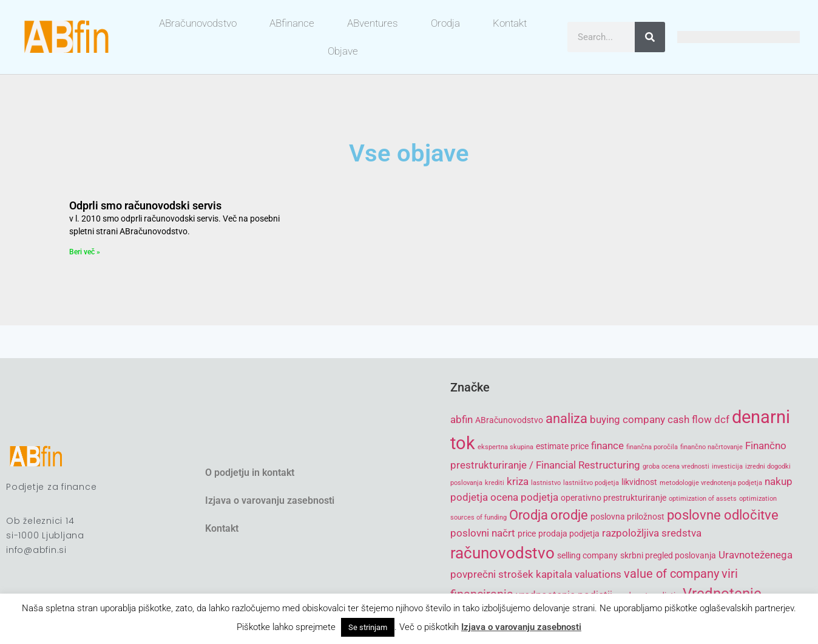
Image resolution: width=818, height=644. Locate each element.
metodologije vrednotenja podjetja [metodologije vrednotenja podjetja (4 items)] (711, 483)
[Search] (650, 37)
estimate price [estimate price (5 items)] (562, 446)
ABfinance (292, 23)
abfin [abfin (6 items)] (461, 419)
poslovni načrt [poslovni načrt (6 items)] (483, 533)
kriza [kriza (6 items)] (518, 481)
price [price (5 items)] (527, 534)
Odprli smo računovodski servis (145, 205)
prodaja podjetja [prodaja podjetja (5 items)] (569, 534)
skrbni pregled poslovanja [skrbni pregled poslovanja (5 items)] (668, 555)
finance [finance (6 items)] (607, 446)
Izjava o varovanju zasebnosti (270, 500)
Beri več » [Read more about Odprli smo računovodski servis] (85, 252)
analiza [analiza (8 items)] (566, 419)
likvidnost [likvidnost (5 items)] (639, 482)
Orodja (445, 23)
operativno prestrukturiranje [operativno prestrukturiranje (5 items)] (613, 498)
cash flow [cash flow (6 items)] (690, 419)
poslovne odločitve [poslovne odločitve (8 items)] (723, 515)
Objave (343, 51)
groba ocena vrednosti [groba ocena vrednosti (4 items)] (676, 466)
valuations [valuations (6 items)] (598, 574)
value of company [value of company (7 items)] (671, 574)
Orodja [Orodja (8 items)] (529, 515)
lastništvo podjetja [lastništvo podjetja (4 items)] (591, 483)
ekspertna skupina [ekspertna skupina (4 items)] (505, 447)
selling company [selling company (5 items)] (587, 555)
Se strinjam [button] (368, 627)
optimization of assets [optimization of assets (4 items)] (703, 499)
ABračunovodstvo (198, 23)
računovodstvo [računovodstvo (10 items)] (502, 553)
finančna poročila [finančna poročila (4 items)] (652, 447)
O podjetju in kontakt (250, 473)
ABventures (373, 23)
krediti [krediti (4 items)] (495, 483)
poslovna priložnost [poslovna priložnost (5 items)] (627, 517)
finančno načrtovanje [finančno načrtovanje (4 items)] (712, 447)
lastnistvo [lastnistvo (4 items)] (546, 483)
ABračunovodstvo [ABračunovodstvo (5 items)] (509, 420)
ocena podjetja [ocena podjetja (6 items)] (524, 497)
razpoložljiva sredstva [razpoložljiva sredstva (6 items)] (652, 533)
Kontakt (510, 23)
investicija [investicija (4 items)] (727, 466)
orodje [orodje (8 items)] (569, 515)
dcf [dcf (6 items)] (722, 419)
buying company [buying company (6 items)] (627, 419)
